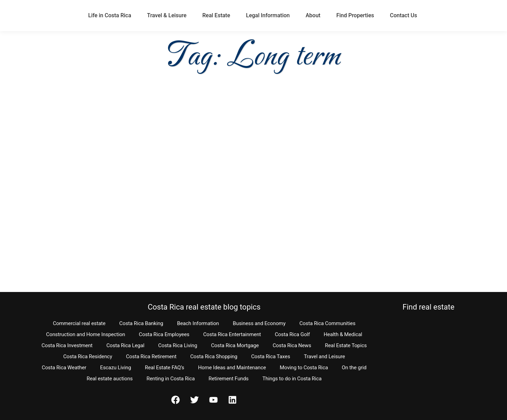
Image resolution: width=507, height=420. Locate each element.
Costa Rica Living (178, 345)
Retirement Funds (228, 379)
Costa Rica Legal (125, 345)
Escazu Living (116, 368)
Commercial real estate (79, 323)
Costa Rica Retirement (151, 356)
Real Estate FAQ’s (165, 368)
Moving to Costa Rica (304, 368)
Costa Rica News (292, 345)
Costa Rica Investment (67, 345)
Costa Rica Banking (141, 323)
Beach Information (198, 323)
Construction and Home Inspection (86, 334)
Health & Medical (343, 334)
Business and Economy (259, 323)
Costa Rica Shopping (214, 356)
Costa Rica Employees (164, 334)
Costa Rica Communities (327, 323)
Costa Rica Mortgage (235, 345)
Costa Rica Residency (88, 356)
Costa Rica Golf (292, 334)
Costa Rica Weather (64, 368)
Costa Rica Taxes (271, 356)
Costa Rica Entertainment (232, 334)
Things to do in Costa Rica (292, 379)
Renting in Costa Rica (171, 379)
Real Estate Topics (346, 345)
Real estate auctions (110, 379)
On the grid (354, 368)
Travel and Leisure (325, 356)
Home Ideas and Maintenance (232, 368)
